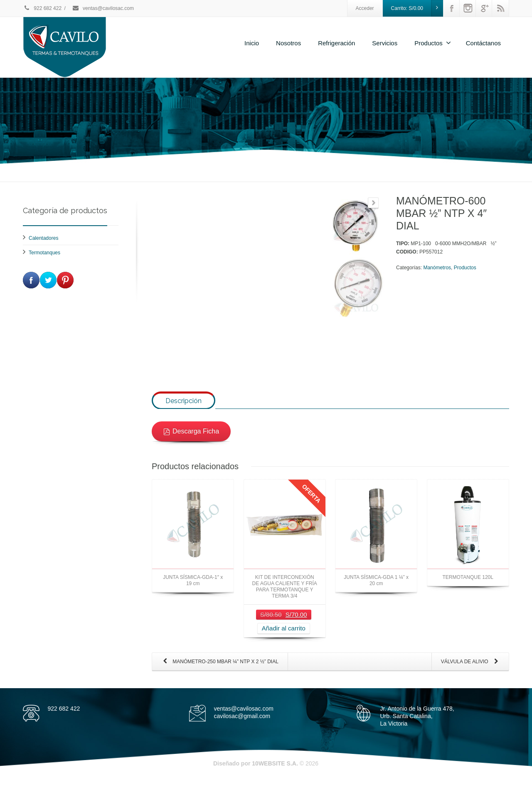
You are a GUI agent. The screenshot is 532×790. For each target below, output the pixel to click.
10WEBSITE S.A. (275, 773)
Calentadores (43, 238)
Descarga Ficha (191, 440)
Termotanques (44, 253)
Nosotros (288, 43)
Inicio (252, 43)
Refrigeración (336, 43)
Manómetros (437, 268)
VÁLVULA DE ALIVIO (471, 672)
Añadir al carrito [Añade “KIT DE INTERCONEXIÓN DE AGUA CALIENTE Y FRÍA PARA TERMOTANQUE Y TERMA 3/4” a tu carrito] (284, 638)
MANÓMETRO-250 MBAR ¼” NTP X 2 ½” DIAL (219, 672)
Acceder (365, 8)
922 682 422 (42, 8)
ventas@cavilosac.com (103, 8)
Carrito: (417, 8)
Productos (433, 43)
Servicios (385, 43)
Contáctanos (483, 43)
